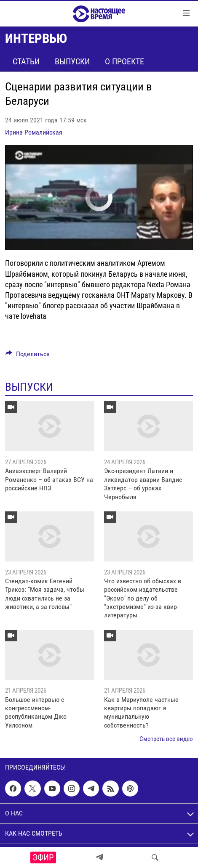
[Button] (28, 356)
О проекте (124, 61)
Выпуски (72, 61)
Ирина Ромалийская (34, 132)
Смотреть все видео (166, 739)
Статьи (26, 61)
